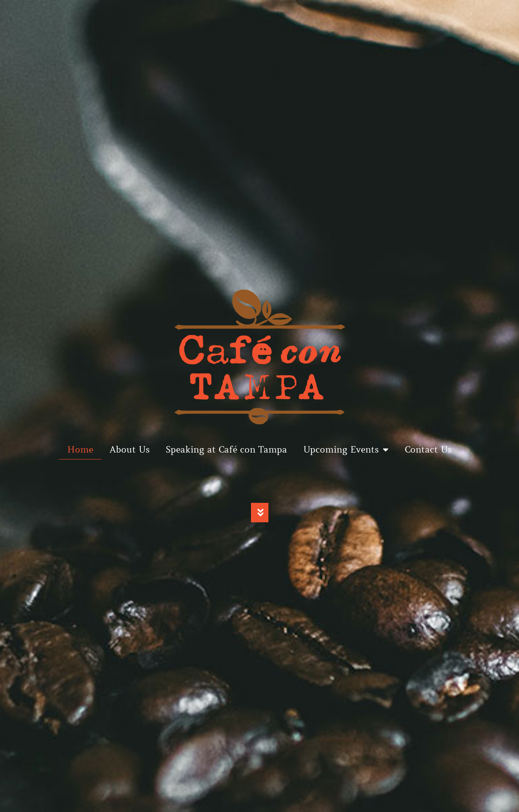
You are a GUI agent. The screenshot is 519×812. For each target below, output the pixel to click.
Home (80, 450)
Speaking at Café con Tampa (226, 450)
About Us (130, 450)
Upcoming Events (346, 450)
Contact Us (428, 450)
